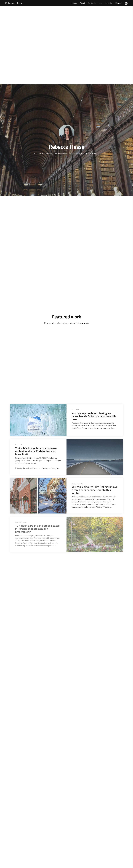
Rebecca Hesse (14, 3)
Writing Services (95, 3)
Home (74, 3)
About (82, 3)
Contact (119, 3)
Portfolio (109, 3)
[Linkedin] (126, 3)
